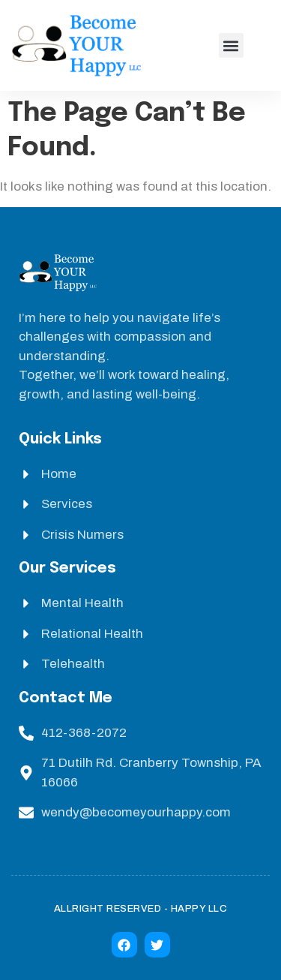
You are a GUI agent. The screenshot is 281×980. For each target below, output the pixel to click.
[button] (231, 45)
